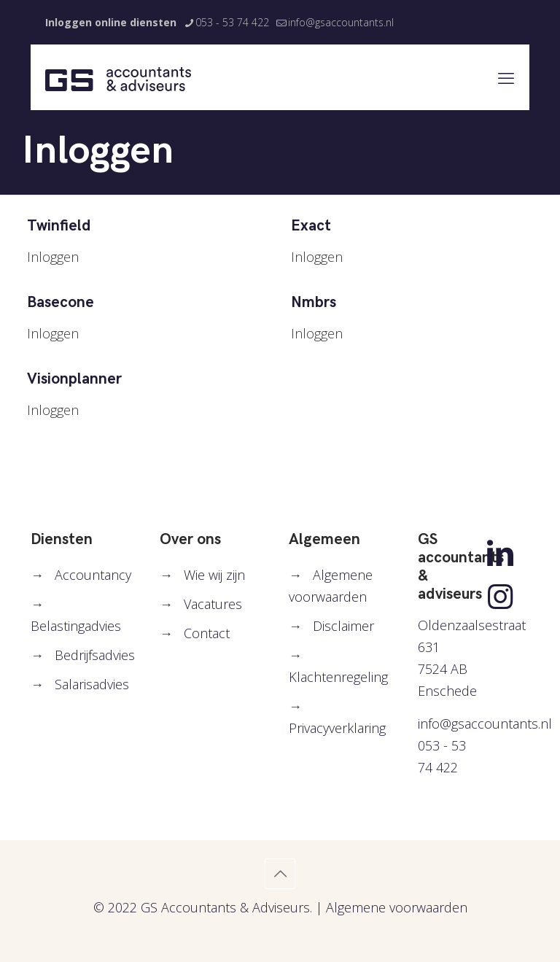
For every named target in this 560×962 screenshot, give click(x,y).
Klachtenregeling (338, 677)
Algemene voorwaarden (397, 907)
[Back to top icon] (280, 874)
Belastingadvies (76, 626)
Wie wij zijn (214, 575)
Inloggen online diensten (111, 22)
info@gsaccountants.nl (485, 724)
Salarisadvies (92, 684)
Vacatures (213, 604)
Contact (207, 633)
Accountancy (93, 575)
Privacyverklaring (337, 728)
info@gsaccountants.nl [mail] (341, 22)
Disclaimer (343, 626)
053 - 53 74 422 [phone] (232, 22)
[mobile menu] (506, 77)
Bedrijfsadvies (95, 655)
